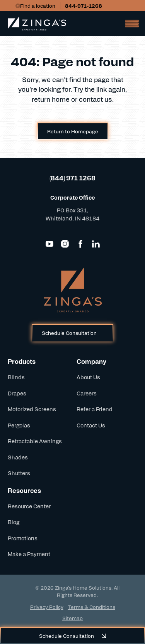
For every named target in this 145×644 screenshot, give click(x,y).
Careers (87, 393)
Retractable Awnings (35, 441)
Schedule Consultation (69, 333)
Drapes (17, 393)
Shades (18, 457)
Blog (14, 522)
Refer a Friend (95, 409)
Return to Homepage (73, 131)
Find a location (38, 6)
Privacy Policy (47, 607)
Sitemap (72, 618)
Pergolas (19, 425)
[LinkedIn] (96, 244)
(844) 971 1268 (72, 178)
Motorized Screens (32, 409)
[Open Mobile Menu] (130, 24)
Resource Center (29, 506)
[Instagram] (65, 244)
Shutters (19, 473)
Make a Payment (29, 554)
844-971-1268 (84, 6)
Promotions (23, 538)
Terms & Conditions (92, 607)
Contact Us (91, 425)
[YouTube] (49, 244)
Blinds (16, 377)
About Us (88, 377)
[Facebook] (80, 244)
